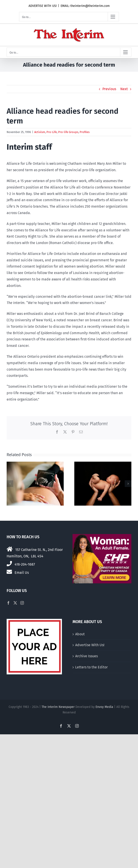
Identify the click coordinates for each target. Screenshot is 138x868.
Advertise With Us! (90, 645)
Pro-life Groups (68, 132)
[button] (10, 484)
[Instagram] (22, 603)
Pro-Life (52, 132)
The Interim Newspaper (58, 707)
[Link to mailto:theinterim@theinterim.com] (9, 572)
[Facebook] (8, 603)
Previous (109, 89)
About (80, 634)
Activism (40, 132)
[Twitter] (15, 603)
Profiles (85, 132)
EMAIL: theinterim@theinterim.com (85, 6)
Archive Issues (86, 656)
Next (124, 89)
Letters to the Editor (91, 667)
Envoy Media (104, 707)
